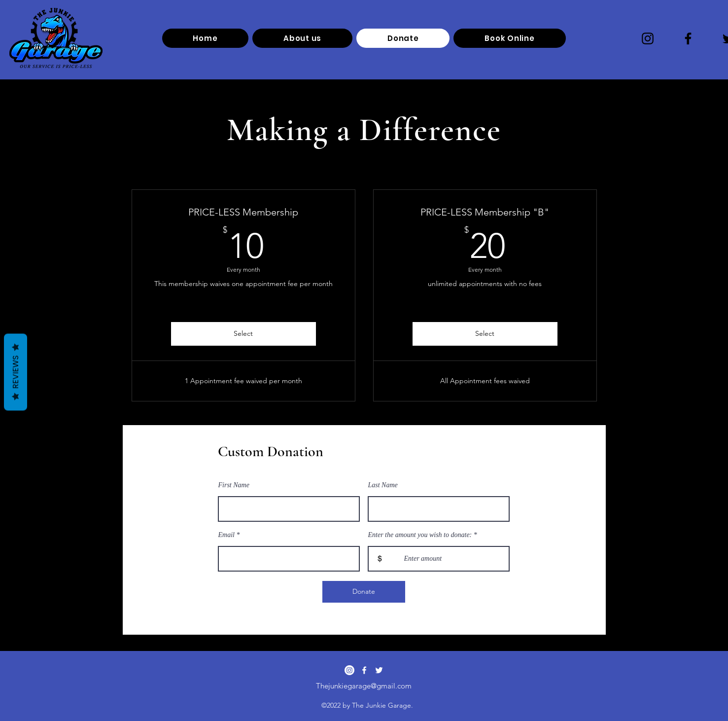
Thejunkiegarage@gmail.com (364, 686)
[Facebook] (688, 38)
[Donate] (364, 592)
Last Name (383, 485)
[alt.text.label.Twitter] (379, 670)
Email (226, 535)
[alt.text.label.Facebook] (364, 670)
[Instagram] (648, 38)
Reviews (16, 372)
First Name (234, 485)
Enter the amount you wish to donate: (420, 535)
